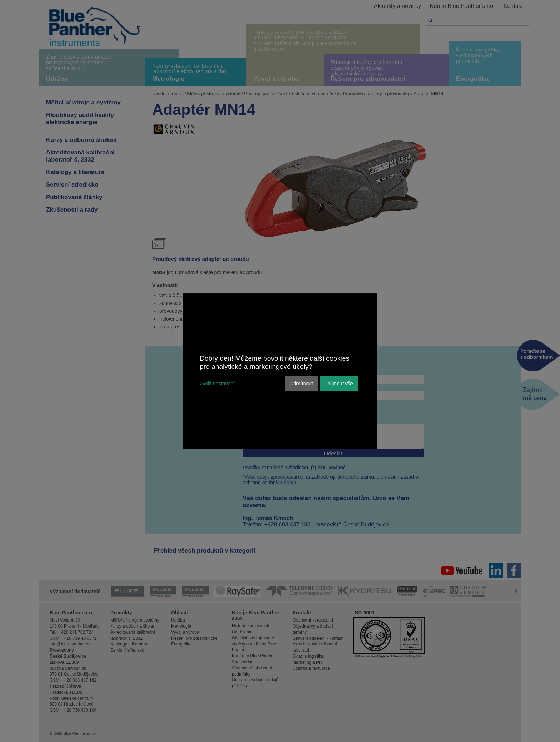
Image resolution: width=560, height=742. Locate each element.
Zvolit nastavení (217, 384)
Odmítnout (301, 384)
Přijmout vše (339, 384)
